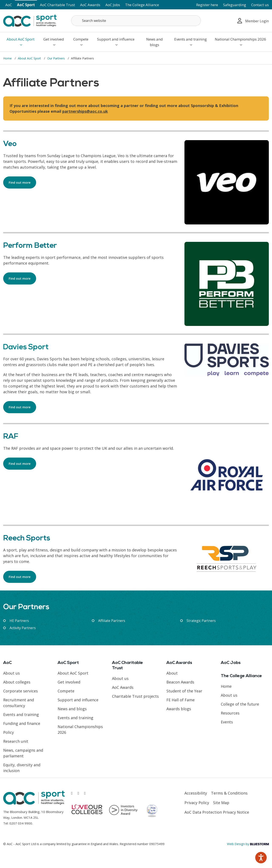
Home (8, 58)
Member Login (253, 21)
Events (227, 722)
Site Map (221, 803)
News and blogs (154, 42)
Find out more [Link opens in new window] (20, 182)
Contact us (260, 5)
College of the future (240, 704)
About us (11, 673)
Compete (81, 42)
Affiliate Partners (112, 621)
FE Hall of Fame (181, 700)
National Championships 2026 (240, 42)
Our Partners (56, 58)
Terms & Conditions (229, 793)
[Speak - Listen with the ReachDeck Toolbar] (261, 858)
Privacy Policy (197, 803)
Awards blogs (179, 709)
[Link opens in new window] (72, 793)
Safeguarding (235, 5)
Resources (230, 713)
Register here (207, 5)
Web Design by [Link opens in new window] (248, 844)
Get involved (54, 42)
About (172, 673)
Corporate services (21, 691)
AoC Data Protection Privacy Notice (217, 812)
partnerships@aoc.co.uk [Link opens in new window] (85, 111)
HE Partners (19, 621)
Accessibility (196, 793)
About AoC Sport (21, 42)
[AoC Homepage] (30, 20)
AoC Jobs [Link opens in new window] (113, 5)
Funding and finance (22, 723)
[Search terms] (136, 21)
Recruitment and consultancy (19, 703)
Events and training (191, 42)
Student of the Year (184, 691)
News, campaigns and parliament (23, 753)
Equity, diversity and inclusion (22, 768)
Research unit (16, 741)
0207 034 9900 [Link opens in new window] (21, 823)
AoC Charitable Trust (57, 5)
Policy (8, 732)
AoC (9, 5)
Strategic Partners (201, 621)
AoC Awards (90, 5)
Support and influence (116, 42)
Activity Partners (23, 628)
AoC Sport (26, 5)
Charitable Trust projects (135, 696)
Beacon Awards (180, 682)
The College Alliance (142, 5)
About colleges (17, 682)
